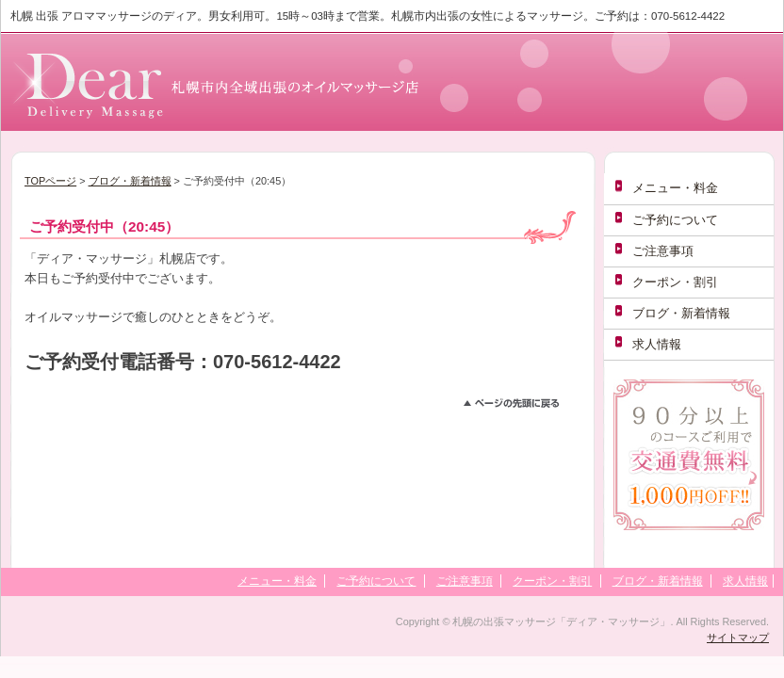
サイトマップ (738, 638)
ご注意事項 (663, 251)
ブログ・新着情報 (130, 181)
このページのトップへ (520, 406)
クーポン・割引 (675, 282)
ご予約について (675, 220)
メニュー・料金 (675, 188)
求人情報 (657, 344)
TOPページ (50, 181)
